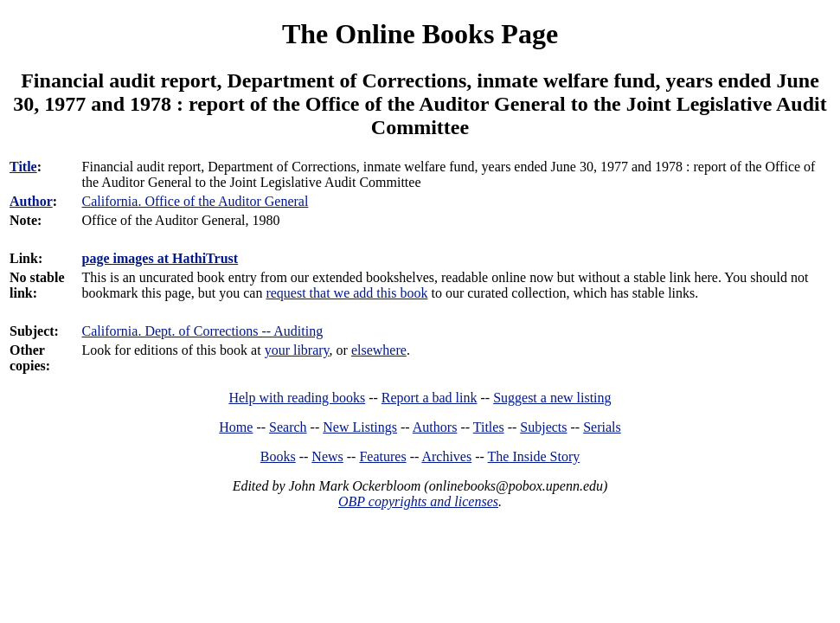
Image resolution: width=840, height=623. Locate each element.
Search (288, 427)
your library (297, 350)
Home (236, 427)
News (327, 456)
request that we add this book (346, 293)
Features (382, 456)
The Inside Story (534, 456)
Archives (446, 456)
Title (23, 167)
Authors (435, 427)
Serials (602, 427)
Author (31, 201)
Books (278, 456)
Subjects (543, 427)
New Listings (360, 427)
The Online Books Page (420, 34)
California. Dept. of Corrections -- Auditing (203, 331)
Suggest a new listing (552, 398)
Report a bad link (430, 398)
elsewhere (379, 350)
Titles (489, 427)
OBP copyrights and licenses (418, 501)
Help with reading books (297, 398)
